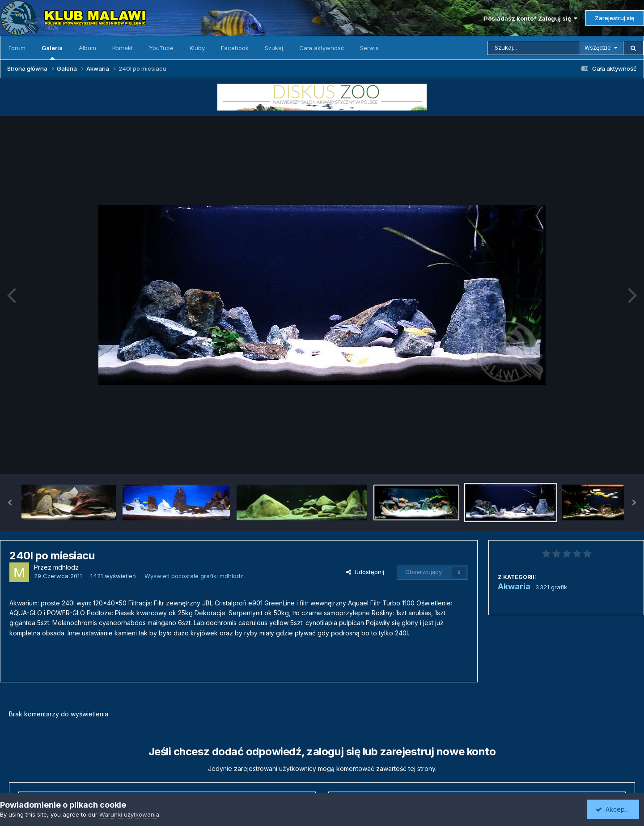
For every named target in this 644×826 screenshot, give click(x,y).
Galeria (52, 52)
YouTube (161, 48)
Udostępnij (365, 572)
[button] (10, 502)
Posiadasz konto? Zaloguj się (531, 18)
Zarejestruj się (615, 18)
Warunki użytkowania (129, 814)
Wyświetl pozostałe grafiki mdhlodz (194, 576)
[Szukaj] (533, 48)
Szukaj (274, 48)
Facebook (235, 48)
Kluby (197, 48)
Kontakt (123, 48)
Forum (17, 48)
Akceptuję (615, 809)
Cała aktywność (322, 48)
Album (87, 48)
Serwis (369, 48)
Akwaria (514, 586)
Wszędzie (598, 48)
